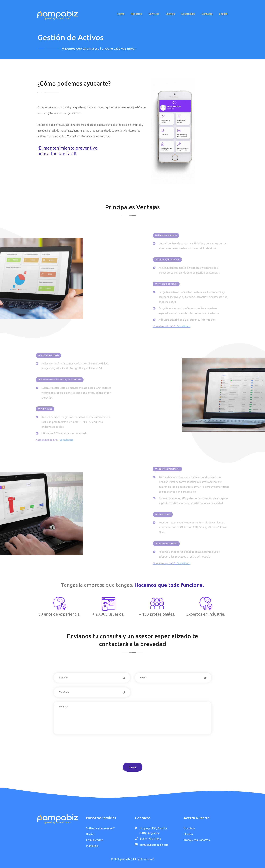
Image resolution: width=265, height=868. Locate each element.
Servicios (154, 14)
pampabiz (126, 859)
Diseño (90, 834)
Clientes (170, 14)
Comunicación (95, 840)
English (223, 14)
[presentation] (78, 751)
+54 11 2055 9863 (150, 839)
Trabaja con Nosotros (197, 840)
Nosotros (136, 14)
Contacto (207, 14)
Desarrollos (188, 14)
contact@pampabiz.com (154, 845)
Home (121, 14)
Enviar (133, 767)
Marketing (92, 846)
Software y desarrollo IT (100, 828)
